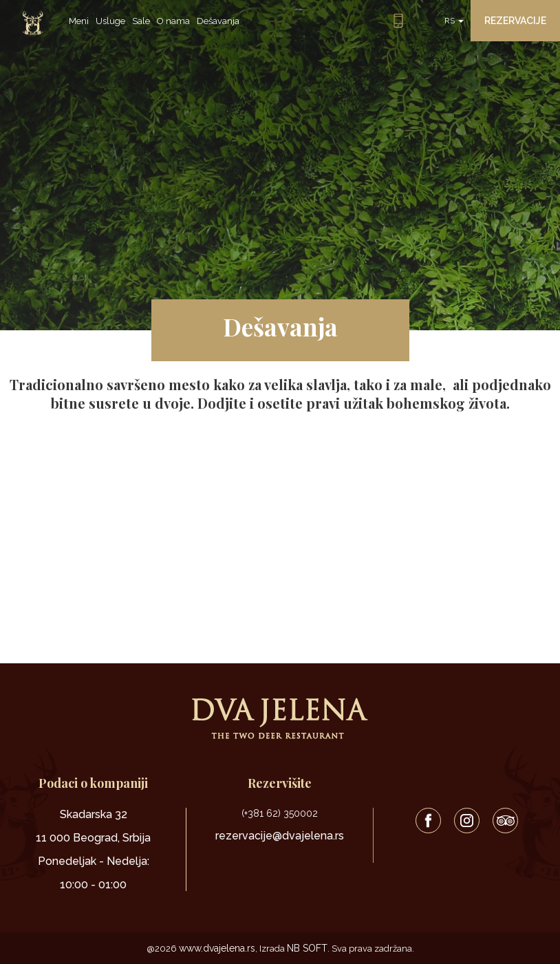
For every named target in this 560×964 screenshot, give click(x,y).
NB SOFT (307, 948)
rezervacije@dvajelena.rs (280, 836)
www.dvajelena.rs (217, 948)
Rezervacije (515, 21)
